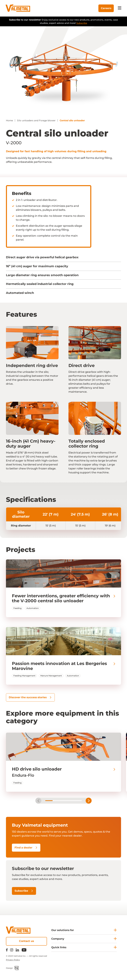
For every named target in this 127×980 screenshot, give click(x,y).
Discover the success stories (31, 697)
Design (12, 968)
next (89, 801)
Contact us (27, 941)
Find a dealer (26, 848)
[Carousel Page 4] (71, 801)
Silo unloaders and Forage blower (37, 120)
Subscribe (82, 23)
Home (10, 120)
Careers (105, 8)
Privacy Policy (13, 960)
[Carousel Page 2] (56, 801)
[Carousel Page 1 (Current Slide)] (49, 801)
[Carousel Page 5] (78, 801)
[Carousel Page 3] (63, 801)
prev (38, 801)
